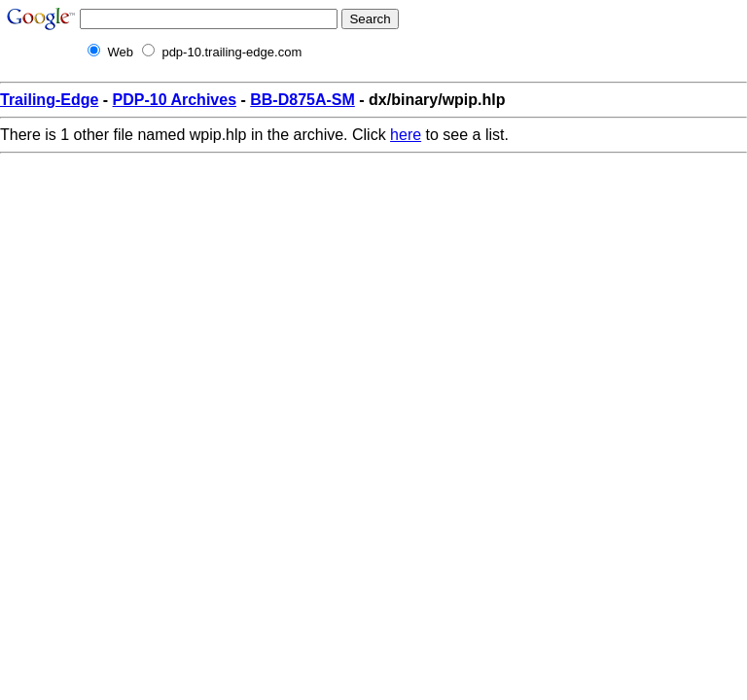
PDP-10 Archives (175, 100)
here (406, 135)
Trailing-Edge (49, 100)
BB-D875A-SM (302, 100)
